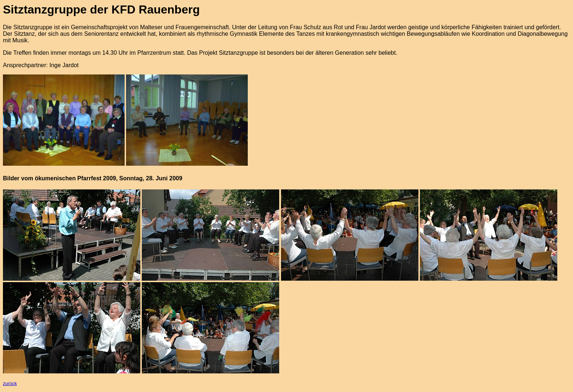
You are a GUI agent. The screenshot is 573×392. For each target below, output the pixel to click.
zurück (10, 383)
